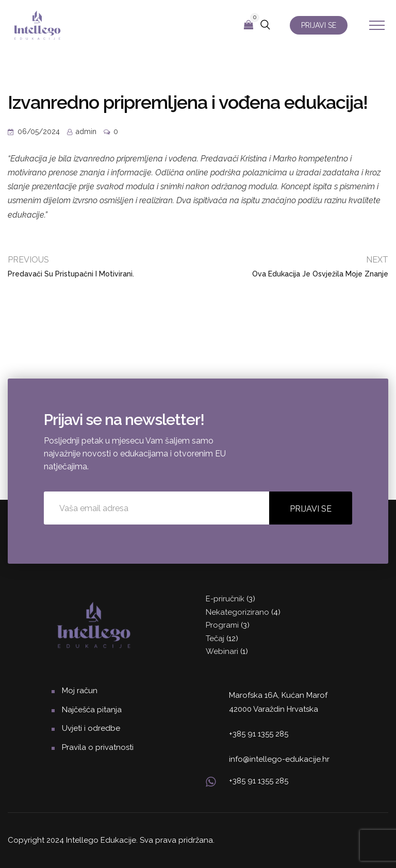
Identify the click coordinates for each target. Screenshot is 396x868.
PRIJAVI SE (319, 25)
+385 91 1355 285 (259, 734)
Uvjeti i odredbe (91, 728)
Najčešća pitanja (92, 710)
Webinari (222, 651)
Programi (222, 625)
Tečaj (215, 638)
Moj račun (80, 691)
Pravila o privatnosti (98, 747)
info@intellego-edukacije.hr (279, 759)
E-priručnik (225, 599)
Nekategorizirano (237, 612)
